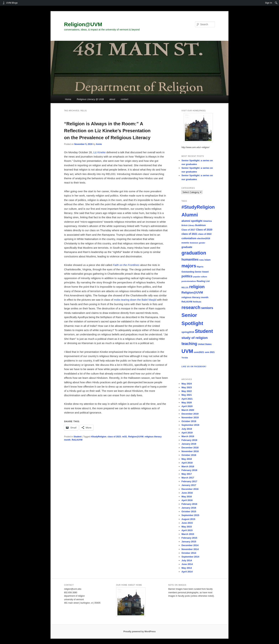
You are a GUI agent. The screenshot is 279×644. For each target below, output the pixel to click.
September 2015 (190, 515)
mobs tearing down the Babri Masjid (135, 300)
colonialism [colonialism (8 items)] (189, 238)
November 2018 (190, 451)
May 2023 (187, 387)
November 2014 (190, 549)
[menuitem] (276, 3)
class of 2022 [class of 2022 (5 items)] (205, 234)
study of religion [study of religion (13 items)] (195, 338)
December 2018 (190, 448)
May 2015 (187, 527)
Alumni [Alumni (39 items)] (190, 215)
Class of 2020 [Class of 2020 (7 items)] (204, 230)
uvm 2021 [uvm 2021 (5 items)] (210, 352)
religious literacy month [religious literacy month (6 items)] (195, 297)
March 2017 (188, 478)
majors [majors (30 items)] (189, 266)
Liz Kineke (99, 152)
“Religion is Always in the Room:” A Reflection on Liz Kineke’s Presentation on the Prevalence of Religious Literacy (107, 131)
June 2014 (187, 564)
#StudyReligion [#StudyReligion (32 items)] (198, 207)
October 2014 (189, 553)
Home (68, 99)
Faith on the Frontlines (126, 265)
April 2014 (187, 572)
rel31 (125, 437)
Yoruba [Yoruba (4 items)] (185, 358)
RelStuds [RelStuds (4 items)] (197, 302)
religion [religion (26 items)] (197, 287)
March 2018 (188, 466)
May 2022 (187, 391)
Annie (99, 144)
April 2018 (187, 463)
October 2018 (189, 455)
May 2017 (187, 474)
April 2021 (187, 399)
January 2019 (189, 444)
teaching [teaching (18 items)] (189, 344)
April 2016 (187, 500)
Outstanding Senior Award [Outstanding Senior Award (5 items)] (195, 272)
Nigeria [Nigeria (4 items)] (200, 267)
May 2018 (187, 459)
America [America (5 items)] (207, 221)
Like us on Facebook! (194, 367)
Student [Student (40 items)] (204, 331)
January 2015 (189, 542)
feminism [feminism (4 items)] (194, 243)
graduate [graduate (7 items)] (187, 247)
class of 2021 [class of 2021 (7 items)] (189, 234)
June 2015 (187, 523)
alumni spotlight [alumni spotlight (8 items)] (192, 221)
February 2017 (189, 481)
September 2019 (190, 425)
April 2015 (187, 530)
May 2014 (187, 568)
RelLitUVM (77, 440)
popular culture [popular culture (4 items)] (200, 277)
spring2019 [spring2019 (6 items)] (188, 332)
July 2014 (187, 560)
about (112, 99)
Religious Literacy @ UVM (90, 99)
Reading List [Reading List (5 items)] (203, 281)
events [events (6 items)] (185, 243)
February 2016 (189, 504)
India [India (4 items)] (202, 260)
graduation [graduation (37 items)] (194, 253)
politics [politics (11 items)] (187, 276)
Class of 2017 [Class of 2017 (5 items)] (188, 230)
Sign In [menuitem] (269, 3)
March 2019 (188, 436)
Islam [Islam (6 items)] (207, 260)
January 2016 (189, 508)
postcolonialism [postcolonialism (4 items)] (189, 281)
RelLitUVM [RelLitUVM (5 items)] (187, 302)
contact (125, 99)
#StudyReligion (98, 437)
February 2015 (189, 538)
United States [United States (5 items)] (205, 344)
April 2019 (187, 433)
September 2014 (190, 557)
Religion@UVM (83, 24)
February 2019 (189, 440)
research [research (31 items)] (191, 307)
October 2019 (189, 421)
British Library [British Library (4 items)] (188, 225)
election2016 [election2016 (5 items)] (204, 239)
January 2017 (189, 485)
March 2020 (188, 410)
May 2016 (187, 497)
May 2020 (187, 403)
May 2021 (187, 395)
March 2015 (188, 534)
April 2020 (187, 406)
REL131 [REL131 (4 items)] (185, 287)
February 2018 (189, 470)
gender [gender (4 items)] (202, 243)
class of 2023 (114, 437)
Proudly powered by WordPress (139, 632)
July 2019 (187, 429)
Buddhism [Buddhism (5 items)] (200, 225)
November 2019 (190, 417)
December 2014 (190, 545)
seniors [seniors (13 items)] (207, 308)
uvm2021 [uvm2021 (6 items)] (199, 352)
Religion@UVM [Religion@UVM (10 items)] (192, 293)
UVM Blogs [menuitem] (12, 3)
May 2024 (187, 384)
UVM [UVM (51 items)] (187, 351)
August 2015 (188, 519)
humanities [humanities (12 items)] (190, 260)
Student (77, 437)
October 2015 (189, 511)
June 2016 (187, 493)
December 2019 (190, 414)
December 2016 (190, 489)
